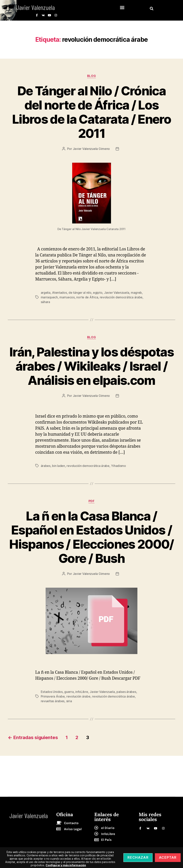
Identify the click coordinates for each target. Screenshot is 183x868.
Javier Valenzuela (117, 293)
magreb (136, 293)
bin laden (59, 466)
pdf (92, 501)
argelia (46, 293)
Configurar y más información (66, 865)
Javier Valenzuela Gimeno (91, 149)
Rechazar (138, 857)
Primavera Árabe (53, 696)
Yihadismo (118, 466)
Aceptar (168, 857)
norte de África (87, 297)
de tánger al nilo (80, 293)
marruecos (67, 297)
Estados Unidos (52, 692)
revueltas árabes (53, 701)
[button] (122, 8)
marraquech (49, 297)
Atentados (59, 293)
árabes (46, 466)
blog (91, 76)
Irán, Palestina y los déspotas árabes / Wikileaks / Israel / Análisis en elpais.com (91, 366)
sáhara (45, 302)
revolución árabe (78, 696)
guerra (69, 692)
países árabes (126, 692)
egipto (98, 293)
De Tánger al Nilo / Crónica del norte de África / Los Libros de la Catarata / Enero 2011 (91, 112)
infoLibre (82, 692)
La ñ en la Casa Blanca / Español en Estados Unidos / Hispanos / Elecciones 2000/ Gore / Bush (91, 537)
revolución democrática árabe (121, 297)
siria (69, 701)
